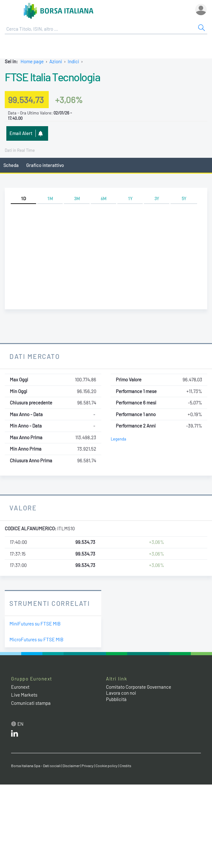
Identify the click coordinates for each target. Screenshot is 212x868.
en (20, 724)
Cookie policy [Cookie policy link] (107, 766)
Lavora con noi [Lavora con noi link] (121, 693)
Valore (23, 508)
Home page (32, 61)
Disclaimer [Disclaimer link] (71, 766)
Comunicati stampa (31, 703)
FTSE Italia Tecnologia (52, 77)
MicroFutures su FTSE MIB (36, 639)
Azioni (56, 61)
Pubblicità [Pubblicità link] (116, 699)
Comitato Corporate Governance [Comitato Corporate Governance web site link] (139, 687)
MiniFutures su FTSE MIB (35, 624)
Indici (73, 61)
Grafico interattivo (45, 165)
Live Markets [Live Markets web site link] (24, 695)
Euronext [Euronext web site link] (20, 687)
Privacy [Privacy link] (88, 766)
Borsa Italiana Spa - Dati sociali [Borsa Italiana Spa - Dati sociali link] (36, 766)
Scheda (11, 165)
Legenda (118, 439)
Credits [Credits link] (125, 766)
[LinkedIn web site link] (15, 735)
